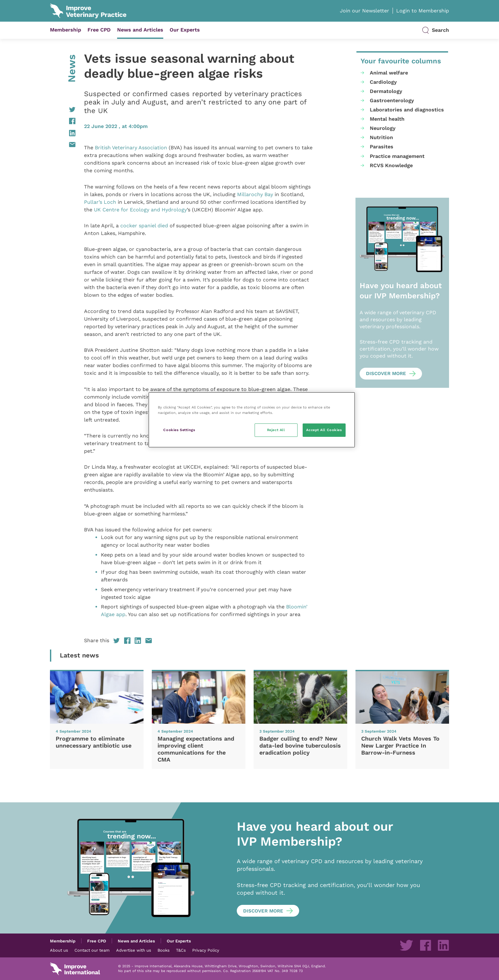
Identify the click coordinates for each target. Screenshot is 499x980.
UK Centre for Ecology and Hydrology (140, 210)
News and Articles (140, 30)
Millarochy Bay (255, 194)
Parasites (382, 147)
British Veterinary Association (131, 148)
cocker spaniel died (144, 226)
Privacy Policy (206, 950)
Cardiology (383, 82)
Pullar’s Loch (100, 202)
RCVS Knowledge (391, 165)
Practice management (397, 156)
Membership (66, 30)
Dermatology (386, 91)
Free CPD (99, 30)
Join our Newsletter (365, 11)
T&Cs (181, 950)
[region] (252, 420)
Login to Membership (423, 11)
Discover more (386, 373)
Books (164, 950)
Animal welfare (389, 73)
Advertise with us (134, 950)
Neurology (383, 128)
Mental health (387, 119)
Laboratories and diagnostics (407, 110)
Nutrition (381, 137)
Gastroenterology (392, 100)
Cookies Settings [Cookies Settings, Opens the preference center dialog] (179, 430)
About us (59, 950)
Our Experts (185, 30)
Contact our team (92, 950)
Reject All (276, 430)
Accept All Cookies (324, 430)
